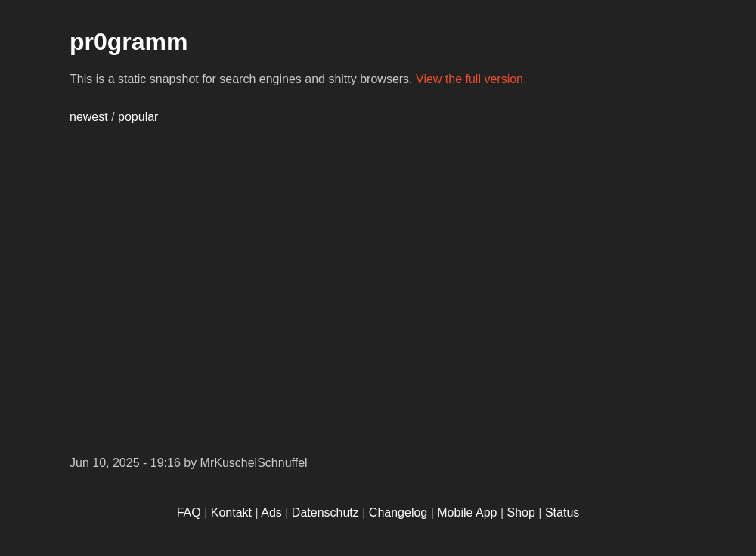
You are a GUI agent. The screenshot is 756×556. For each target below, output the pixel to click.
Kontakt (231, 513)
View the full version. (471, 79)
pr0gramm (129, 42)
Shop (521, 513)
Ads (271, 513)
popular (138, 117)
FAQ (189, 513)
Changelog (398, 513)
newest (89, 117)
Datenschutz (325, 513)
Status (562, 513)
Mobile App (467, 513)
